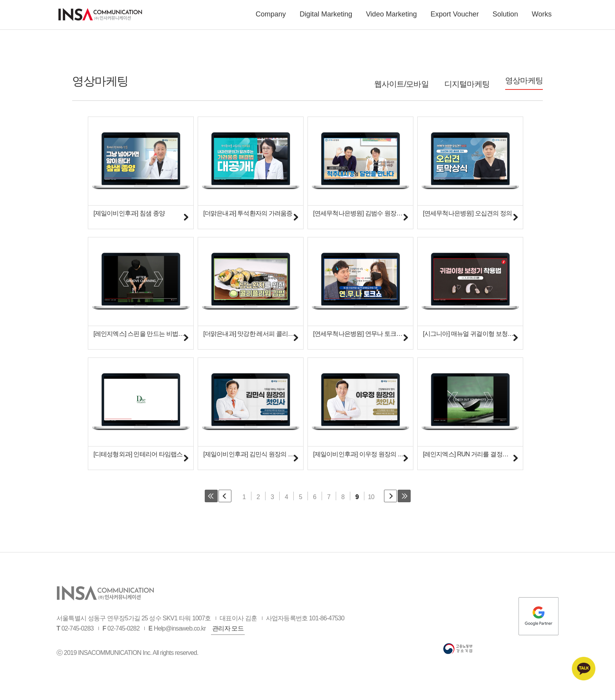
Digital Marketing (326, 17)
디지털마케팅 (467, 84)
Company (271, 17)
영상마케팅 (524, 80)
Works (542, 17)
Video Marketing (391, 17)
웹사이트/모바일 (401, 84)
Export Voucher (455, 17)
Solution (505, 17)
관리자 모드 (228, 638)
